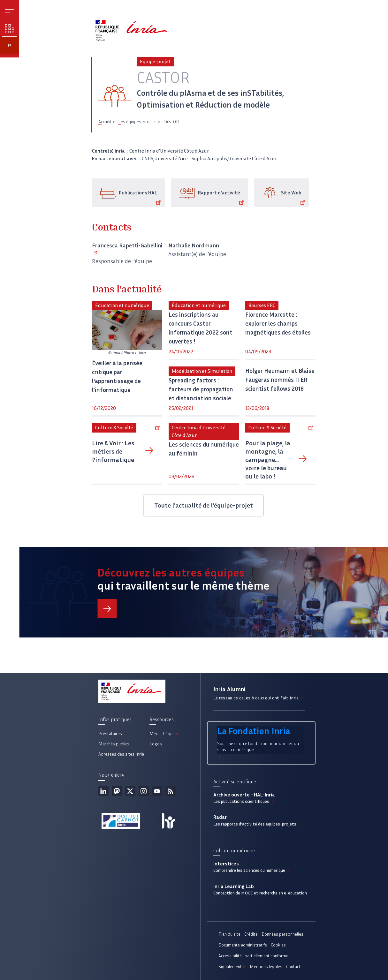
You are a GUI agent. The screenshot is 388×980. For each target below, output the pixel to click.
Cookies (278, 945)
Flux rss (171, 791)
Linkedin (103, 791)
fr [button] (10, 45)
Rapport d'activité (222, 198)
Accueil (105, 122)
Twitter (130, 791)
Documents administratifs (243, 945)
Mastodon (117, 791)
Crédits (251, 934)
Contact (293, 967)
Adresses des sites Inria (121, 754)
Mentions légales (266, 967)
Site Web (294, 198)
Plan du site (229, 934)
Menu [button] (10, 10)
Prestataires (110, 734)
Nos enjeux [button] (10, 29)
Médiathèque (164, 734)
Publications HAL (141, 198)
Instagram (144, 791)
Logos (156, 744)
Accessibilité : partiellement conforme (253, 956)
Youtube (157, 791)
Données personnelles (282, 934)
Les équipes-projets (137, 122)
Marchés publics (114, 744)
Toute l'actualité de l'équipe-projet (204, 505)
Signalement (232, 967)
